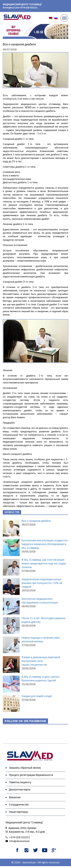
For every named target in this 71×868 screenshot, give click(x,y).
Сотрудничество (19, 804)
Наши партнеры (19, 812)
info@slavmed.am (18, 841)
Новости (12, 512)
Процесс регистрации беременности (31, 775)
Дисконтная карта (20, 789)
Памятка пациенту (20, 782)
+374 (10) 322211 (28, 8)
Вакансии (15, 797)
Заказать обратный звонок (25, 768)
